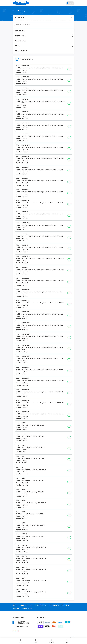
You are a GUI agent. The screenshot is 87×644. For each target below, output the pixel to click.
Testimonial (51, 641)
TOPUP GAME (44, 31)
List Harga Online (54, 605)
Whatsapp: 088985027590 (24, 622)
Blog (67, 641)
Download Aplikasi (27, 608)
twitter (16, 631)
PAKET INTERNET (44, 41)
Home (20, 641)
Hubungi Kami (24, 605)
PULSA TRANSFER (44, 51)
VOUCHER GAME (44, 36)
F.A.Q (32, 605)
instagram (18, 631)
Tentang (15, 605)
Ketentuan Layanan (41, 605)
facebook (13, 631)
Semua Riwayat (66, 605)
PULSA (44, 46)
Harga (36, 641)
